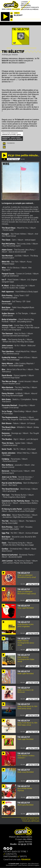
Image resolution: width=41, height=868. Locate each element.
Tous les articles (31, 821)
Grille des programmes (26, 5)
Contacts (11, 854)
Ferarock (26, 860)
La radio (24, 2)
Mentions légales (34, 865)
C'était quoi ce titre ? (16, 851)
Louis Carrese (22, 865)
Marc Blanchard (33, 864)
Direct (17, 13)
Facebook (11, 143)
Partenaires (11, 856)
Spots (23, 856)
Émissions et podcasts (30, 7)
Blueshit (18, 15)
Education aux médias (30, 9)
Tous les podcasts (30, 819)
